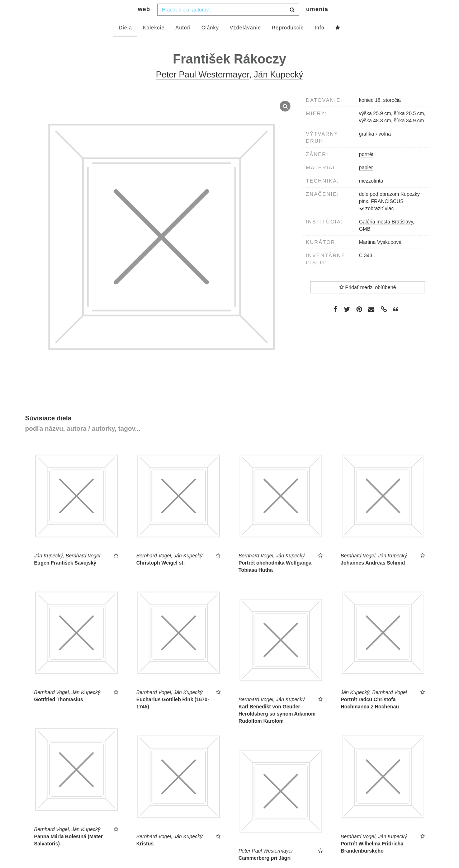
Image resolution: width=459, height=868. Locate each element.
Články (210, 42)
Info (319, 42)
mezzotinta (371, 195)
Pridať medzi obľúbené (368, 302)
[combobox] (228, 24)
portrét (366, 169)
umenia (317, 23)
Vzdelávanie (245, 42)
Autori (183, 42)
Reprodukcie (288, 42)
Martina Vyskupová (380, 256)
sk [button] (411, 11)
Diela (125, 42)
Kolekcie (154, 42)
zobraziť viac (376, 223)
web (144, 23)
